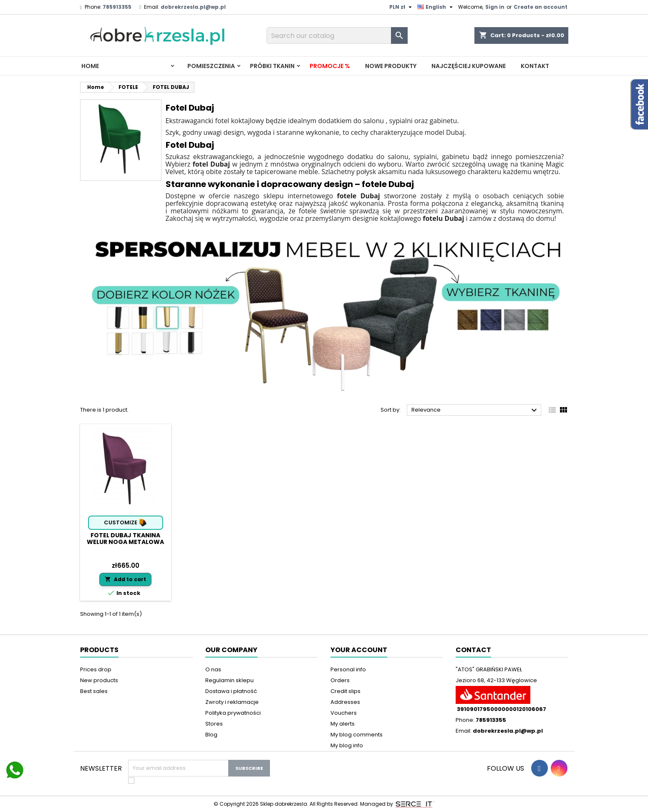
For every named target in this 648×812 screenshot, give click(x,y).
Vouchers (344, 713)
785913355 (117, 7)
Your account (359, 650)
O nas (213, 669)
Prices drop (96, 669)
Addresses (345, 702)
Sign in (495, 7)
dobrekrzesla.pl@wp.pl (193, 7)
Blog (211, 735)
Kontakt (535, 66)
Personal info (348, 669)
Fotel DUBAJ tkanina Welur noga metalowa (125, 539)
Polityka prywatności (233, 713)
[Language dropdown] (436, 7)
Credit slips (345, 691)
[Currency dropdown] (402, 7)
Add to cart (125, 579)
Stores (214, 724)
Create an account (541, 7)
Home (90, 66)
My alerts (343, 724)
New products (99, 680)
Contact (473, 650)
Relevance (475, 410)
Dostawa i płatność (231, 691)
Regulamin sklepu (229, 680)
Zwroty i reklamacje (232, 702)
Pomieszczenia (211, 66)
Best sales (94, 691)
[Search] (337, 35)
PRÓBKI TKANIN (272, 66)
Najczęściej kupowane (469, 66)
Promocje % (330, 66)
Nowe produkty (391, 66)
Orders (340, 680)
